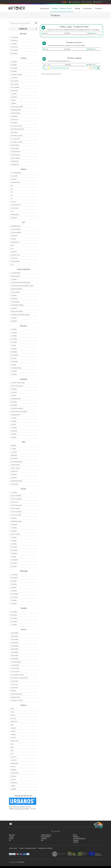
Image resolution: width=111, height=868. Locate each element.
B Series (14, 446)
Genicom (14, 722)
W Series (14, 421)
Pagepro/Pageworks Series (20, 315)
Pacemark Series (17, 481)
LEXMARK (44, 839)
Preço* (95, 33)
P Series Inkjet (16, 415)
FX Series (14, 584)
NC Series (14, 553)
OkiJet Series (15, 468)
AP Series (14, 62)
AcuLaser (14, 176)
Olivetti (14, 757)
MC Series (14, 458)
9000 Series (15, 659)
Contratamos (87, 8)
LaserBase (14, 116)
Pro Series (14, 560)
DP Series (14, 342)
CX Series (14, 392)
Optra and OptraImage (19, 412)
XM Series (14, 431)
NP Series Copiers (17, 136)
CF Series (14, 279)
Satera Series (15, 155)
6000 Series (15, 649)
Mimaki (13, 735)
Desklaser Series (17, 289)
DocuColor (15, 672)
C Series (14, 449)
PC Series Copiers (17, 142)
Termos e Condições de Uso (28, 848)
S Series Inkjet (16, 152)
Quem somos (45, 8)
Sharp (13, 786)
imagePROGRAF (16, 110)
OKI (42, 840)
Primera (14, 770)
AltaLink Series (16, 662)
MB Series (14, 455)
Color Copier (16, 229)
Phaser (13, 691)
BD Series (14, 615)
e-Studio (14, 622)
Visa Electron (24, 854)
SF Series (14, 600)
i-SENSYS (14, 103)
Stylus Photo (16, 205)
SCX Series (14, 597)
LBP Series (14, 123)
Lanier (13, 731)
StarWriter (15, 165)
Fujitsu (14, 718)
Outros (76, 842)
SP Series (14, 321)
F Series (13, 346)
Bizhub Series (15, 276)
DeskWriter (15, 242)
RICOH (75, 835)
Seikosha (14, 783)
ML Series (14, 591)
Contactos (99, 8)
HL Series (14, 44)
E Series (13, 396)
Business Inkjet (16, 226)
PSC (12, 265)
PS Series (14, 318)
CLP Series (14, 575)
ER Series (14, 581)
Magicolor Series (17, 311)
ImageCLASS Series (17, 107)
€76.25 (94, 68)
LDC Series (14, 355)
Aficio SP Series (16, 515)
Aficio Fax (14, 502)
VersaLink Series (16, 694)
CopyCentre (15, 668)
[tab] (24, 29)
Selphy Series (15, 158)
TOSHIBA (76, 840)
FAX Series (14, 41)
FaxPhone (14, 91)
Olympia (14, 760)
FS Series (14, 349)
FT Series (14, 528)
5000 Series (15, 646)
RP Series (14, 563)
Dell (12, 712)
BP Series (14, 71)
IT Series (14, 537)
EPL (12, 189)
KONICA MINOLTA (46, 835)
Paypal (11, 854)
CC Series (14, 333)
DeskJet (14, 239)
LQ (12, 195)
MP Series (14, 547)
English (63, 2)
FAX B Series (15, 81)
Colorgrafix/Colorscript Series (22, 286)
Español (65, 2)
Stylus (13, 202)
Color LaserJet (16, 233)
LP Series (14, 308)
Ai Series (14, 329)
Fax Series (14, 299)
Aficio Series (15, 508)
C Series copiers (16, 75)
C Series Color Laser (18, 383)
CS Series (14, 389)
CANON (11, 837)
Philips (13, 767)
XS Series (14, 434)
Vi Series (14, 374)
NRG (12, 747)
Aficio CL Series (16, 499)
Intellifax (14, 47)
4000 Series (15, 643)
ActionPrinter (16, 173)
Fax (12, 249)
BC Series (14, 612)
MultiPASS (14, 132)
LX (12, 199)
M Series (14, 358)
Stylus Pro (15, 208)
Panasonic (15, 763)
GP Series (14, 97)
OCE (12, 750)
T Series (14, 418)
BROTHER (12, 835)
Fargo (13, 715)
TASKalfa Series (16, 368)
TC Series (14, 371)
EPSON (11, 839)
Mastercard (17, 854)
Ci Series (14, 336)
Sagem (13, 780)
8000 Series (15, 655)
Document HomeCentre (19, 678)
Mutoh (13, 738)
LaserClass (15, 120)
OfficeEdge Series (17, 408)
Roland (14, 776)
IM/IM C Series (16, 534)
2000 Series (15, 636)
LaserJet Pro (15, 255)
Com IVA (86, 2)
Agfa (13, 709)
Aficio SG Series (16, 512)
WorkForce (15, 215)
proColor (15, 484)
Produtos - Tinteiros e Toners (62, 8)
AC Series (14, 493)
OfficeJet (14, 258)
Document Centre (17, 675)
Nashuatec (15, 741)
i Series (13, 100)
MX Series (14, 405)
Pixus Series (15, 148)
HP (10, 840)
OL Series (14, 478)
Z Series (14, 437)
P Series (14, 365)
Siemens (14, 789)
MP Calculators (17, 126)
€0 (98, 2)
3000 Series (15, 639)
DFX (12, 186)
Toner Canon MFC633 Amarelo (59, 68)
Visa (14, 854)
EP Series (14, 295)
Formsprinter (16, 399)
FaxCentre (15, 688)
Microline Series (17, 462)
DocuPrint (15, 681)
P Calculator (16, 139)
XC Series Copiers (17, 700)
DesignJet (14, 236)
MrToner (22, 862)
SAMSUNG (76, 837)
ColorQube (15, 665)
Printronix (15, 773)
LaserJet (14, 252)
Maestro (21, 854)
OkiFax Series (15, 465)
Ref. (45, 65)
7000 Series (15, 652)
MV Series (14, 550)
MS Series (14, 402)
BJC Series (14, 68)
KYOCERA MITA (46, 837)
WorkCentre (15, 697)
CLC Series (14, 78)
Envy (13, 245)
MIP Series (14, 362)
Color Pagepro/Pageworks (20, 283)
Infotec (14, 728)
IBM (12, 725)
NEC (12, 744)
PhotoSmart (15, 261)
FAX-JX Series (15, 87)
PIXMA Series (15, 145)
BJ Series (14, 65)
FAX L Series (15, 84)
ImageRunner (16, 113)
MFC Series (15, 50)
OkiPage (14, 475)
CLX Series (14, 578)
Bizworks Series (16, 521)
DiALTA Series (15, 292)
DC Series (14, 339)
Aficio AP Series (16, 496)
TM (12, 211)
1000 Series (15, 633)
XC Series (14, 428)
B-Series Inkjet (16, 182)
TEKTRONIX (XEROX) (79, 839)
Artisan (14, 179)
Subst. (43, 33)
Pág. (88, 33)
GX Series (14, 531)
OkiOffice (14, 471)
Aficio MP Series (16, 505)
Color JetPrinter (17, 386)
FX (12, 192)
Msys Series (15, 594)
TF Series (14, 625)
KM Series (14, 352)
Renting (77, 8)
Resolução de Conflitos (45, 848)
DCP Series (14, 37)
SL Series (14, 604)
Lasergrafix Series (17, 305)
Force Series (15, 302)
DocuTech (15, 684)
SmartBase (15, 161)
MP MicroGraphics (17, 129)
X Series (14, 424)
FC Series (14, 94)
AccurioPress (16, 273)
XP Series (14, 218)
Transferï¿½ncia (28, 854)
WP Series (14, 53)
